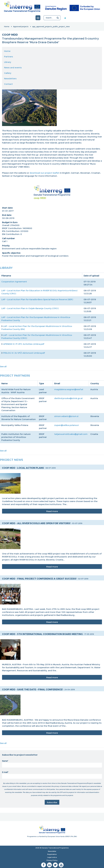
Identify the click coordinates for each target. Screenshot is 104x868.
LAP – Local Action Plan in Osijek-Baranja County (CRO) (30, 308)
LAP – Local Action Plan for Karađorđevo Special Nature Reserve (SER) (37, 299)
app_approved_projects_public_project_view (51, 26)
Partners (9, 56)
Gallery (8, 73)
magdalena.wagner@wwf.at (69, 389)
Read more (52, 511)
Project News (11, 460)
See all (3, 366)
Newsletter (52, 851)
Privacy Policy (52, 860)
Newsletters (10, 78)
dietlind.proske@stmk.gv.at (68, 398)
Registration (52, 854)
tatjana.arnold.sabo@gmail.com (71, 434)
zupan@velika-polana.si (66, 425)
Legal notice (52, 857)
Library (8, 62)
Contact (8, 84)
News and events (13, 67)
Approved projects (21, 26)
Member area (66, 18)
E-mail (5, 772)
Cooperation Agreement (14, 282)
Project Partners (15, 375)
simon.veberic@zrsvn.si (66, 416)
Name (5, 761)
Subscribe (52, 802)
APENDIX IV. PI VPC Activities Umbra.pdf (24, 344)
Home (7, 26)
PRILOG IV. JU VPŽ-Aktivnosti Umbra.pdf (24, 353)
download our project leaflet (45, 173)
